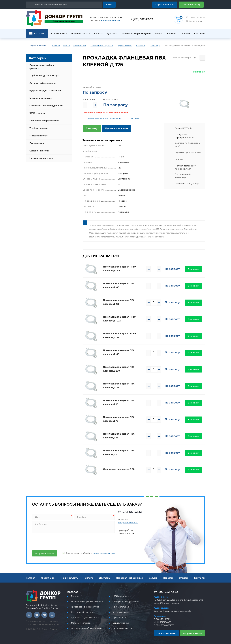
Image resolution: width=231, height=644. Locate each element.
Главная (54, 46)
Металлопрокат (38, 133)
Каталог (64, 46)
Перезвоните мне (165, 633)
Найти (110, 4)
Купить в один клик (114, 128)
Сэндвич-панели (38, 148)
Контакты (200, 34)
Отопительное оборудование (45, 103)
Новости (171, 34)
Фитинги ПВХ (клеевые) (144, 46)
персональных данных (97, 553)
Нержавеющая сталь (41, 156)
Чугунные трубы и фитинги (44, 88)
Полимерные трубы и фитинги (79, 46)
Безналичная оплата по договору (102, 118)
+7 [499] (142, 19)
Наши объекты (78, 34)
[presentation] (55, 541)
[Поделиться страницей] (202, 58)
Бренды (75, 596)
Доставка (111, 34)
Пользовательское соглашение (40, 621)
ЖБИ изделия (37, 111)
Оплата (97, 34)
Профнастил (36, 141)
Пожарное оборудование (43, 118)
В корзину (91, 128)
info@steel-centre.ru (109, 21)
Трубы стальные (38, 126)
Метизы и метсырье (40, 96)
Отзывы (185, 34)
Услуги (157, 34)
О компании (56, 34)
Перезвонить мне (168, 4)
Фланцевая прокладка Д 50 (117, 469)
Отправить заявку (192, 4)
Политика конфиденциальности (41, 624)
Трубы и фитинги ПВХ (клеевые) (127, 46)
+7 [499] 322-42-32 (165, 592)
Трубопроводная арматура (44, 73)
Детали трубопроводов (42, 81)
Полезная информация (134, 34)
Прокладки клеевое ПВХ (160, 46)
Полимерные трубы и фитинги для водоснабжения (103, 46)
